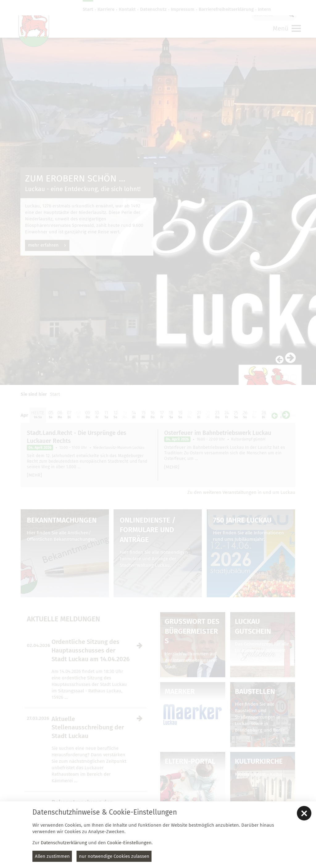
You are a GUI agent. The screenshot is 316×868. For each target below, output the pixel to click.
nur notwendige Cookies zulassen (114, 856)
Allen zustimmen (52, 856)
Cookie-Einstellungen (129, 843)
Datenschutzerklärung (64, 843)
